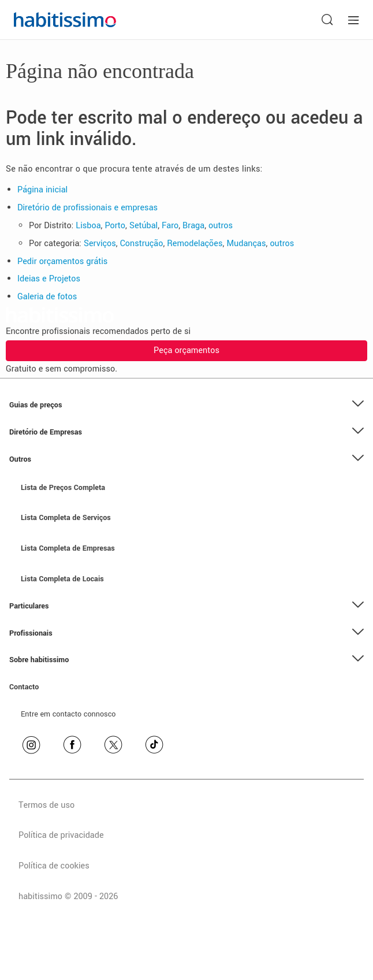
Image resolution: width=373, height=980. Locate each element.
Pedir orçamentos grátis (62, 261)
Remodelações (195, 244)
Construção (142, 244)
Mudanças (246, 244)
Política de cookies (54, 866)
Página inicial (42, 190)
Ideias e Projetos (49, 279)
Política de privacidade (61, 835)
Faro (170, 226)
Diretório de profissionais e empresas (87, 208)
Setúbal (143, 226)
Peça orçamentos (186, 350)
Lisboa (88, 226)
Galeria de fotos (47, 297)
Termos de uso (46, 805)
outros (221, 226)
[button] (186, 405)
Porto (115, 226)
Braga (193, 226)
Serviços (100, 244)
